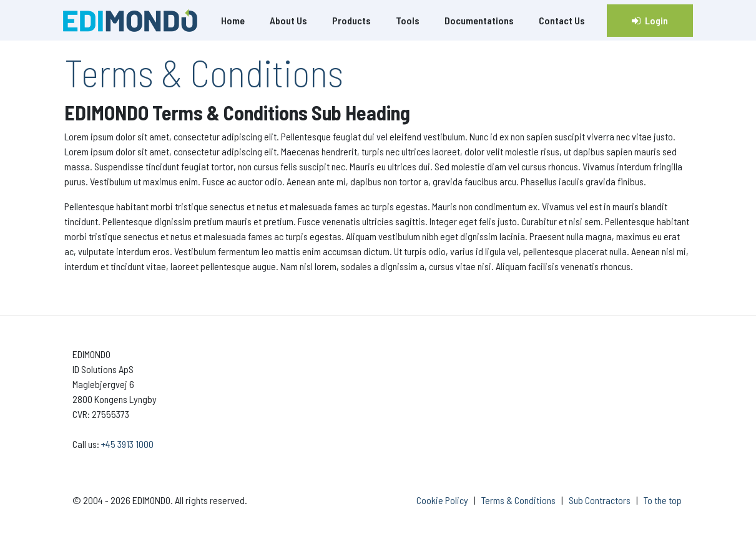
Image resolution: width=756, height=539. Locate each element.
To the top (663, 500)
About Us (288, 20)
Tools (408, 20)
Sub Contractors (600, 500)
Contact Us (562, 20)
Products (351, 20)
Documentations (479, 20)
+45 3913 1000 (127, 444)
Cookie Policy (442, 500)
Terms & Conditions (518, 500)
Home (233, 20)
